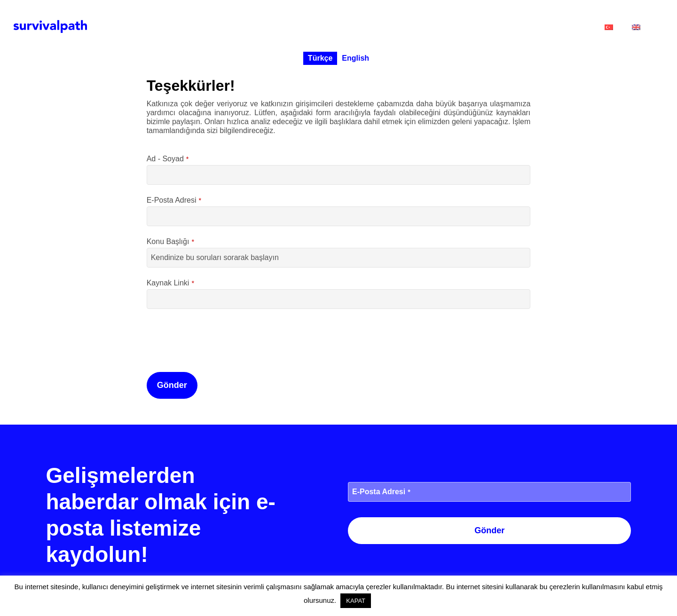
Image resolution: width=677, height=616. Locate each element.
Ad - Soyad (168, 159)
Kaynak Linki (170, 283)
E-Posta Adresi (174, 200)
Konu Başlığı (170, 241)
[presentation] (218, 338)
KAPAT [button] (356, 601)
